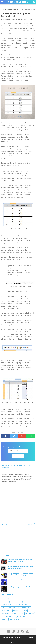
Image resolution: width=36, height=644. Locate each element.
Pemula (15, 608)
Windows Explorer (15, 619)
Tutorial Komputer (23, 616)
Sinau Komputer (18, 2)
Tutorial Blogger (7, 616)
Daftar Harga (15, 599)
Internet (5, 602)
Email (25, 599)
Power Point (6, 611)
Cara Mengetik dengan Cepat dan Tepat (19, 587)
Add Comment (28, 20)
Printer (16, 611)
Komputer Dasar (17, 602)
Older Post (31, 525)
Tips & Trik (28, 614)
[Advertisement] (15, 541)
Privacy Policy (20, 637)
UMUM (4, 619)
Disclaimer (30, 637)
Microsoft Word (21, 605)
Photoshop (25, 608)
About (5, 637)
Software (5, 614)
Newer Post (5, 525)
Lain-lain (29, 602)
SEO (24, 611)
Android (4, 599)
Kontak (11, 637)
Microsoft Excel (7, 605)
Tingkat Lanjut (16, 614)
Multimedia (5, 608)
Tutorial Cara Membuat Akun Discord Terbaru (20, 580)
